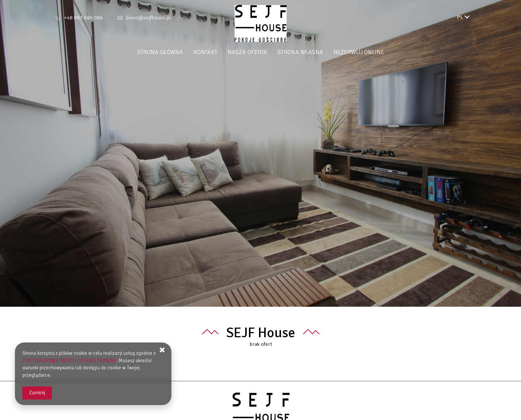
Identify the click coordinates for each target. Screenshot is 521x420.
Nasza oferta (247, 52)
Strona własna (300, 52)
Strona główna (160, 52)
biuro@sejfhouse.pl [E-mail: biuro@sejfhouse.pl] (149, 18)
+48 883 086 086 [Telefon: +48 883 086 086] (83, 18)
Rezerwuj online (359, 52)
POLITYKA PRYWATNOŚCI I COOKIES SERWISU (70, 361)
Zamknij (37, 393)
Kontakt (205, 52)
